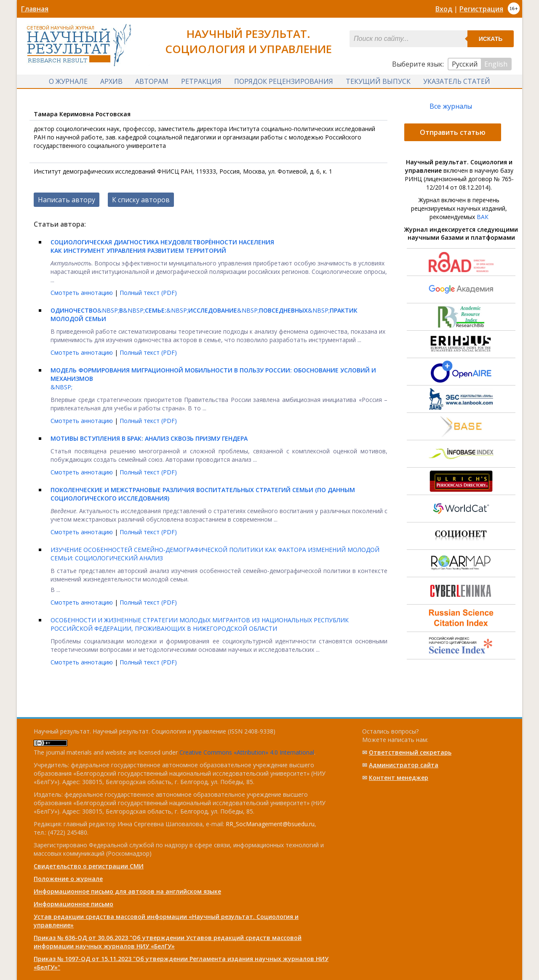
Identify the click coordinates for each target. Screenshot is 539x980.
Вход (444, 9)
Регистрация (481, 9)
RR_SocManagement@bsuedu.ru (270, 824)
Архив (111, 81)
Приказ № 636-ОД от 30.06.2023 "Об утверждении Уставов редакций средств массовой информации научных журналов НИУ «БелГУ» (168, 942)
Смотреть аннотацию (83, 293)
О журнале (68, 81)
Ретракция (201, 81)
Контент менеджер (399, 778)
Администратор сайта (404, 765)
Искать (491, 39)
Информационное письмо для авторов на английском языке (127, 891)
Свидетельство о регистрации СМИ (89, 866)
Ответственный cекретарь (410, 752)
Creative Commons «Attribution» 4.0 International (247, 752)
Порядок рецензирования (284, 81)
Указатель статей (457, 81)
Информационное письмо (73, 904)
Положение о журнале (68, 879)
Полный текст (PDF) (148, 293)
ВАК (483, 217)
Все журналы (451, 106)
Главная (35, 9)
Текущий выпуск (378, 81)
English (496, 64)
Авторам (152, 81)
